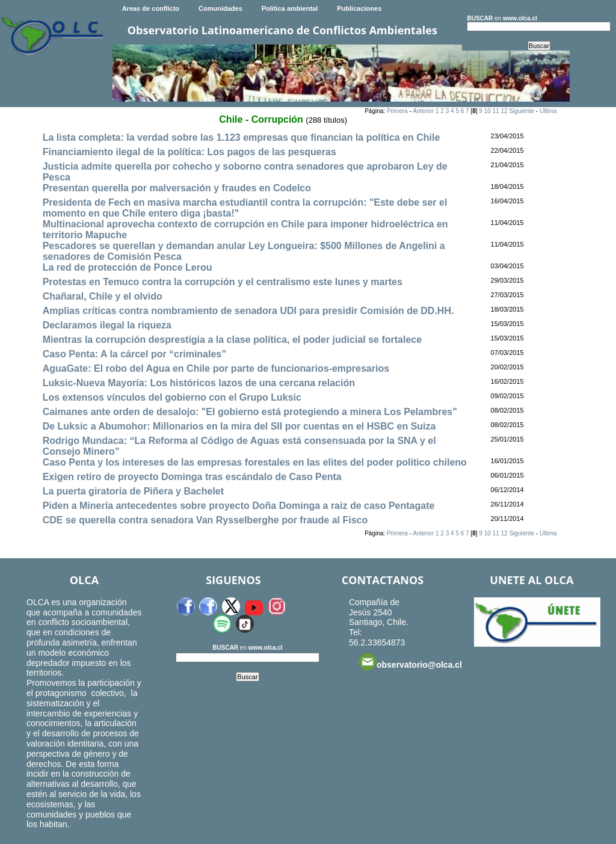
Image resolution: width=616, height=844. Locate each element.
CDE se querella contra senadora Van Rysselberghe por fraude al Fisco (205, 520)
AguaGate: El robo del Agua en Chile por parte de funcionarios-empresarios (216, 368)
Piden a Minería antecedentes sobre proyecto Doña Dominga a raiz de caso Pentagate (239, 506)
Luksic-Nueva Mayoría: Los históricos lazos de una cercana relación (199, 383)
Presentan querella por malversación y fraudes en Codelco (177, 188)
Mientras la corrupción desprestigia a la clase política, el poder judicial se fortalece (232, 340)
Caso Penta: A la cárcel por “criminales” (135, 354)
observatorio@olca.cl (410, 662)
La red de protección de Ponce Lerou (128, 267)
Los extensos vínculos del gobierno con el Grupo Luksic (172, 397)
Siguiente (522, 111)
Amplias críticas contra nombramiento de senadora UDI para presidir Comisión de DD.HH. (248, 311)
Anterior (423, 111)
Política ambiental (290, 8)
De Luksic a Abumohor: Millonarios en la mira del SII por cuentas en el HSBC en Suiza (239, 426)
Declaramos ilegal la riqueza (107, 325)
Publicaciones (359, 8)
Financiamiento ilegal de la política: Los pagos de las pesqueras (189, 152)
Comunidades (220, 8)
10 (488, 111)
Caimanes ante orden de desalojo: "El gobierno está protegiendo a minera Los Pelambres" (250, 412)
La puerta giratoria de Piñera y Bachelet (133, 491)
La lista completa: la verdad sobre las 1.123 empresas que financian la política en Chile (242, 137)
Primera (397, 111)
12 (504, 111)
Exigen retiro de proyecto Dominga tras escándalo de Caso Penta (192, 477)
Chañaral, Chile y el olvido (103, 296)
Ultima (548, 111)
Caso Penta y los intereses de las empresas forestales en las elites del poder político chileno (255, 462)
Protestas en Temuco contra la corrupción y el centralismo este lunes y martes (223, 282)
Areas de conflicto (151, 8)
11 (496, 111)
